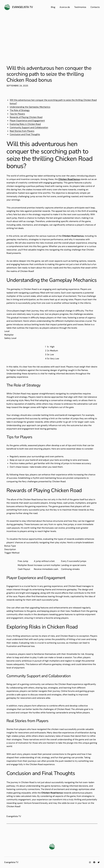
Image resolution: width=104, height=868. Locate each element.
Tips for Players (17, 114)
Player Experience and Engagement (27, 121)
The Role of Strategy (20, 110)
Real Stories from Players (22, 131)
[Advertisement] (52, 38)
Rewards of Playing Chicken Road (26, 117)
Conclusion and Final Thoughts (25, 134)
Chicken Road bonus (69, 179)
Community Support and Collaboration (29, 127)
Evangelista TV (23, 7)
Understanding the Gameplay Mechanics (30, 107)
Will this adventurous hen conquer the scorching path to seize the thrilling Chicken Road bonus (49, 74)
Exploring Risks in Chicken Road (25, 124)
